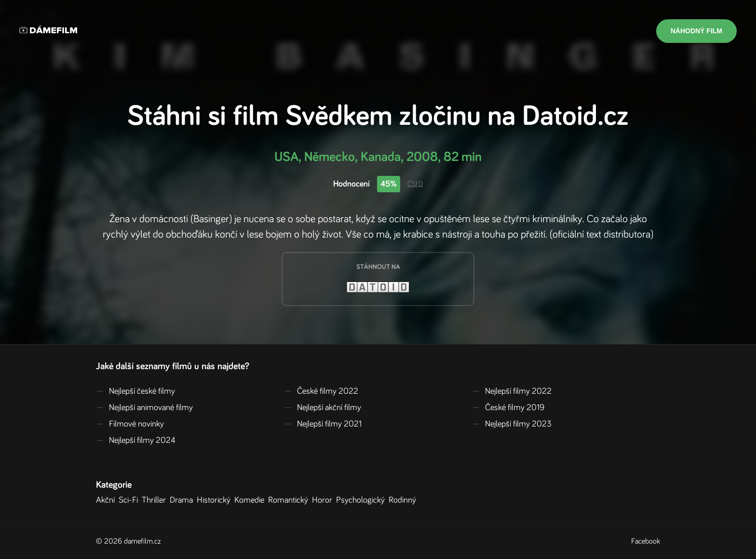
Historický (216, 500)
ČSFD (415, 184)
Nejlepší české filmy (135, 391)
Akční (107, 500)
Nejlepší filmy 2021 (323, 424)
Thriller (156, 500)
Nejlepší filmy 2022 (512, 391)
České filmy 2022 (321, 391)
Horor (324, 500)
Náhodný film (696, 31)
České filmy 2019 (508, 408)
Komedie (251, 500)
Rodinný (404, 500)
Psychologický (362, 500)
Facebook (646, 541)
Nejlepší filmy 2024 (136, 440)
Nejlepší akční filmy (323, 408)
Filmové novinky (130, 424)
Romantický (290, 500)
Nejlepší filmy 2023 (512, 424)
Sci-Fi (130, 500)
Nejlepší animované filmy (144, 408)
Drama (183, 500)
